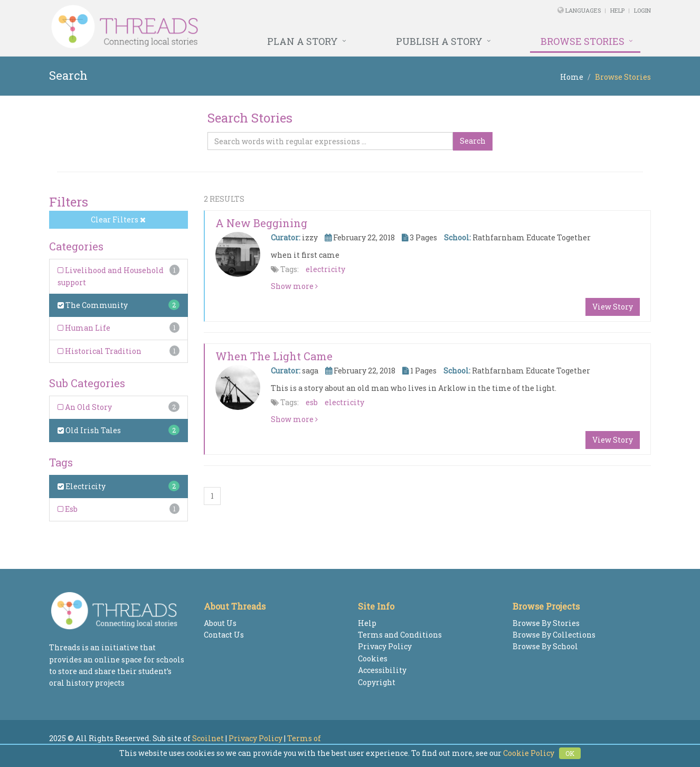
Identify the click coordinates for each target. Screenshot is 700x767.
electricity (325, 269)
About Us (220, 623)
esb (312, 402)
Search (473, 141)
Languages (584, 10)
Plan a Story (302, 41)
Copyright (377, 682)
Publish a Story (439, 41)
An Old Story (85, 407)
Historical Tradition (100, 351)
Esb (68, 509)
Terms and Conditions (400, 635)
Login (642, 10)
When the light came (274, 356)
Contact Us (224, 635)
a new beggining (261, 223)
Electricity (82, 486)
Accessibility (382, 670)
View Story (613, 307)
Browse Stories (583, 41)
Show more (294, 286)
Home (572, 77)
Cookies (373, 658)
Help (617, 10)
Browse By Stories (546, 623)
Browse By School (545, 646)
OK (570, 753)
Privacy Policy (385, 646)
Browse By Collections (554, 635)
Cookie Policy (529, 753)
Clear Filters (118, 219)
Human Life (84, 328)
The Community (93, 305)
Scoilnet (208, 738)
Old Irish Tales (89, 430)
